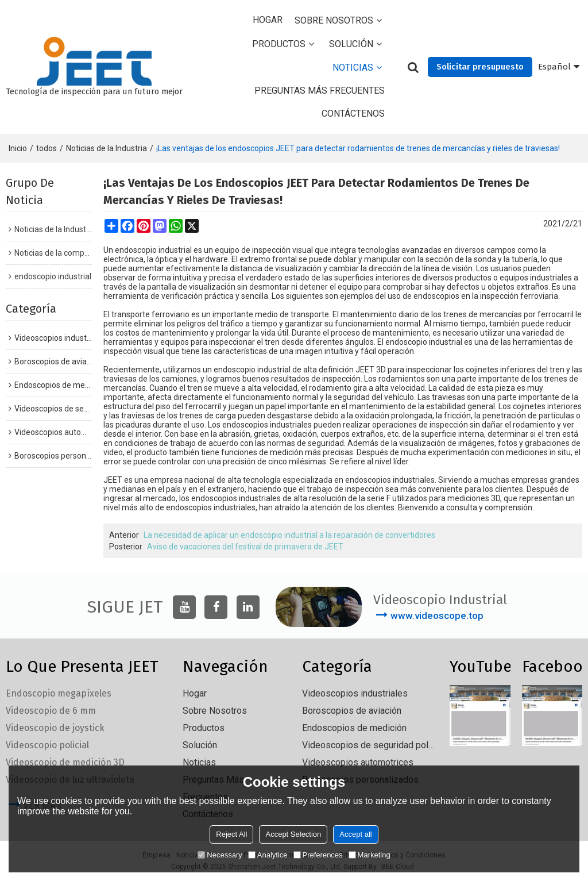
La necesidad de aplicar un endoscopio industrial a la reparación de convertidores (289, 535)
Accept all (355, 834)
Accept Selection (293, 834)
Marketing (370, 855)
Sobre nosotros (334, 20)
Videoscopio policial (47, 745)
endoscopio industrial (153, 250)
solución (351, 44)
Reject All (231, 834)
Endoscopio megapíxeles (59, 693)
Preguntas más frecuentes (320, 91)
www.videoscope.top (437, 615)
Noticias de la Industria (107, 148)
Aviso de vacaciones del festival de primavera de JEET (245, 547)
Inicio (18, 148)
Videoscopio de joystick (55, 728)
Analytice (268, 855)
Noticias (353, 68)
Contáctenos (353, 114)
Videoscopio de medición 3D (65, 762)
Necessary (220, 855)
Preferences (318, 855)
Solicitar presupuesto (480, 67)
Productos (279, 44)
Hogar (268, 20)
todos (47, 148)
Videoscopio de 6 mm (51, 711)
